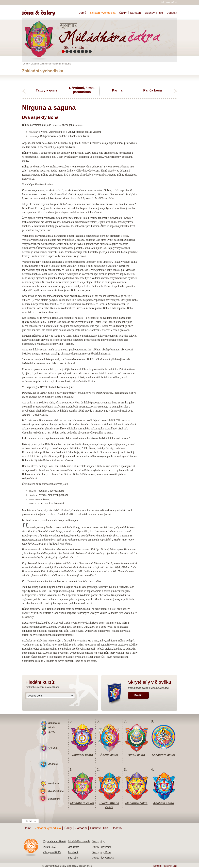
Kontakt (157, 866)
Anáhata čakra (163, 803)
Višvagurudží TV (52, 852)
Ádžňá (52, 732)
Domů (82, 13)
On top (29, 821)
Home (40, 11)
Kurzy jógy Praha (102, 847)
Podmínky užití (170, 866)
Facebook (73, 852)
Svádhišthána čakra (109, 803)
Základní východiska (103, 13)
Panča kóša (153, 90)
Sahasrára (54, 723)
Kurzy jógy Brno (101, 852)
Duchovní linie (154, 13)
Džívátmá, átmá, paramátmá (82, 90)
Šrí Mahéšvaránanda (79, 841)
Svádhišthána (56, 791)
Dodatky (172, 13)
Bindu (52, 728)
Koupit (138, 695)
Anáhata (53, 764)
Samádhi (136, 13)
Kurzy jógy (98, 841)
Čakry (123, 13)
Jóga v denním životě (54, 841)
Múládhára (54, 799)
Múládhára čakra (82, 803)
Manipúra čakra (136, 803)
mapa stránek (171, 2)
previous (24, 91)
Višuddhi (53, 748)
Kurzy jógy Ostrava (103, 858)
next (175, 91)
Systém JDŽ (49, 847)
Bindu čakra (136, 755)
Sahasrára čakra (163, 755)
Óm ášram (73, 847)
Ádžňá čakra (109, 755)
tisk (163, 2)
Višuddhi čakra (82, 755)
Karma (117, 90)
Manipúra (54, 783)
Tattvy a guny (46, 90)
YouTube (73, 858)
